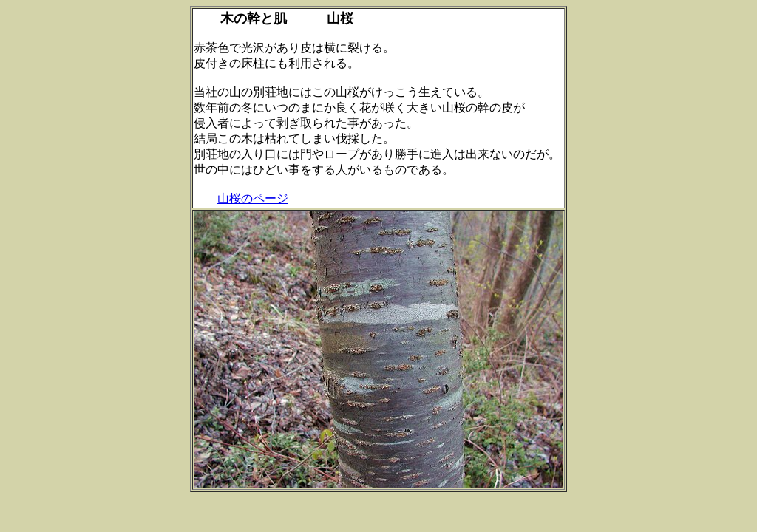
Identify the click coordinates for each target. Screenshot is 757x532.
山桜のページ (253, 198)
